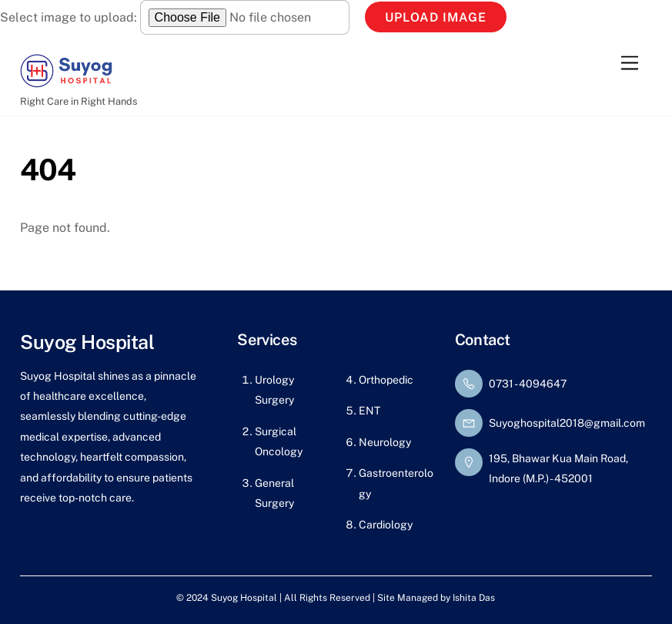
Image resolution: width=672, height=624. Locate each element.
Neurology (385, 442)
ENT (369, 411)
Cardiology (386, 525)
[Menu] (630, 63)
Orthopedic (386, 380)
